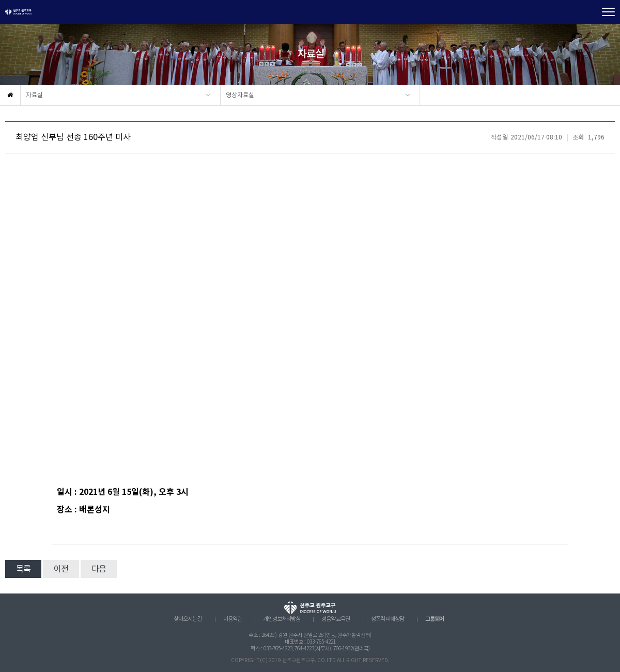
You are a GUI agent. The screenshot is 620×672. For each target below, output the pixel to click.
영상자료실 (240, 95)
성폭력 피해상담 (388, 619)
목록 (23, 569)
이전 (61, 569)
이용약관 (233, 619)
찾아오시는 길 (188, 619)
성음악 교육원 (336, 619)
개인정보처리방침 (282, 619)
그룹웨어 (435, 619)
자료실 (34, 95)
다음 (99, 569)
